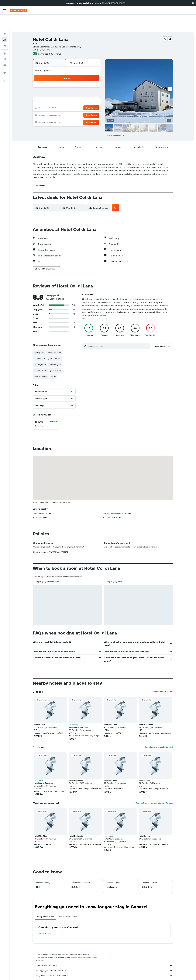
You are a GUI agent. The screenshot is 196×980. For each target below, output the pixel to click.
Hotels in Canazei (46, 918)
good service (55, 355)
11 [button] (67, 86)
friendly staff (39, 337)
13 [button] (80, 86)
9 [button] (54, 86)
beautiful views (40, 355)
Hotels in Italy (73, 974)
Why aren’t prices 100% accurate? (104, 960)
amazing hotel (40, 349)
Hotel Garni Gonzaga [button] (78, 712)
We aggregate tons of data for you (104, 955)
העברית (122, 3)
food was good (55, 349)
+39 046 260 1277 (41, 35)
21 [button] (87, 93)
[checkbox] (46, 408)
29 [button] (93, 99)
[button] (193, 3)
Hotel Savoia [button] (40, 709)
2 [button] (54, 80)
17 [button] (60, 93)
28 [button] (87, 99)
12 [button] (74, 86)
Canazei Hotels (131, 974)
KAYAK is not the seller (104, 950)
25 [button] (67, 99)
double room (39, 343)
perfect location (54, 337)
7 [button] (87, 80)
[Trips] (5, 57)
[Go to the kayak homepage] (18, 10)
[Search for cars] (5, 30)
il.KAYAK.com (38, 974)
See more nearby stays (162, 676)
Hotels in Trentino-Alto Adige (92, 974)
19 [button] (74, 93)
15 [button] (93, 86)
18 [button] (67, 93)
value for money (41, 361)
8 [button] (93, 80)
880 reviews (55, 38)
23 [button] (54, 99)
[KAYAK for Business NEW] (5, 50)
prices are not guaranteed (87, 942)
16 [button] (54, 93)
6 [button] (80, 80)
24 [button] (60, 99)
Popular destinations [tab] (68, 901)
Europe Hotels (59, 974)
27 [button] (80, 99)
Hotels (48, 974)
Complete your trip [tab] (46, 901)
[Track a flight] (5, 44)
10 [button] (61, 86)
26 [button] (74, 99)
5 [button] (74, 80)
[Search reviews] (118, 331)
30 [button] (54, 106)
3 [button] (61, 80)
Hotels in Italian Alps (114, 974)
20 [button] (80, 93)
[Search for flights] (5, 19)
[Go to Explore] (5, 38)
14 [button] (87, 86)
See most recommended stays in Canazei (154, 787)
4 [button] (67, 80)
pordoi (53, 361)
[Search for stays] (5, 24)
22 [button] (93, 93)
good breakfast (54, 343)
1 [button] (93, 73)
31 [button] (61, 106)
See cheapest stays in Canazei (159, 732)
